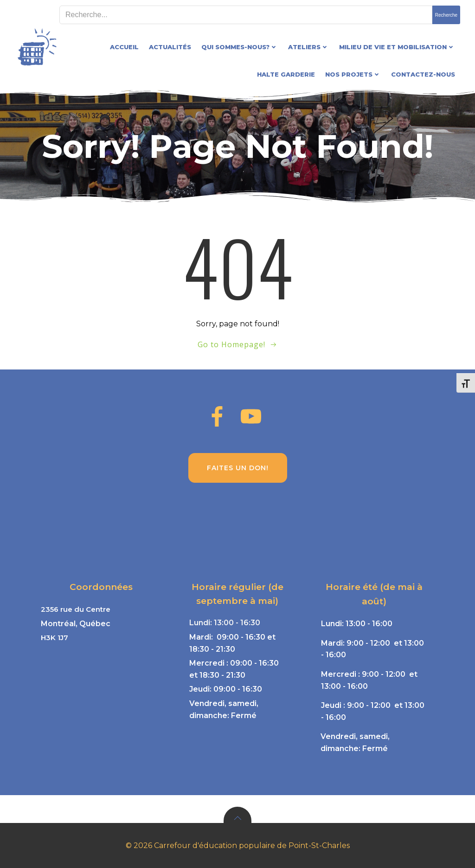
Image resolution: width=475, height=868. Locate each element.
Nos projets (353, 74)
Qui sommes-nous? (240, 47)
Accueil (124, 47)
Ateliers (308, 47)
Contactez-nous (423, 74)
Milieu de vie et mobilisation (397, 47)
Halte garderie (286, 74)
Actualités (170, 47)
